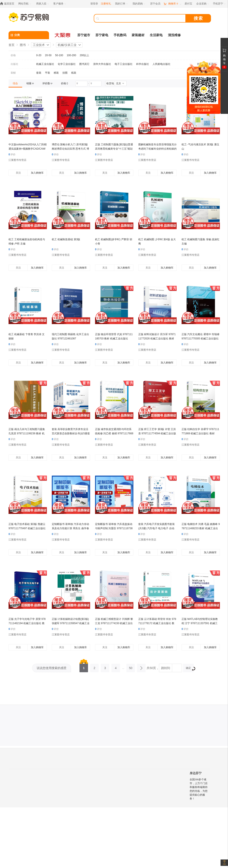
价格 (13, 55)
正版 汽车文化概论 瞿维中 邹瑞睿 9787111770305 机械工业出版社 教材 (201, 339)
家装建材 (138, 35)
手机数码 (120, 35)
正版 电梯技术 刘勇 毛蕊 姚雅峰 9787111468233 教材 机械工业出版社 (201, 528)
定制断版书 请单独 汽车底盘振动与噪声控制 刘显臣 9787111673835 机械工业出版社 (114, 528)
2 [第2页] (94, 667)
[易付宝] (188, 4)
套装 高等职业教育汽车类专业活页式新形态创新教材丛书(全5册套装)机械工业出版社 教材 (71, 433)
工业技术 (39, 45)
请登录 (94, 4)
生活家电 (156, 35)
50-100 (59, 55)
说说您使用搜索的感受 (52, 668)
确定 (190, 669)
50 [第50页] (131, 667)
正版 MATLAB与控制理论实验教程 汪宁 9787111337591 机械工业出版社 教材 (200, 623)
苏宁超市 (84, 35)
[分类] (29, 35)
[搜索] (143, 18)
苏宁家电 (102, 35)
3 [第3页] (105, 667)
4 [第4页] (116, 667)
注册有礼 (106, 4)
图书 (23, 45)
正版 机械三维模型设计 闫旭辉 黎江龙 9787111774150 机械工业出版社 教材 (114, 623)
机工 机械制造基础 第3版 (66, 239)
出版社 (14, 64)
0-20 (39, 55)
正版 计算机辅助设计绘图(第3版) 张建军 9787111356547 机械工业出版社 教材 (71, 623)
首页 (12, 45)
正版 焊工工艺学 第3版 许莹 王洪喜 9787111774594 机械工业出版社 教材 (157, 433)
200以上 (84, 55)
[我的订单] (122, 4)
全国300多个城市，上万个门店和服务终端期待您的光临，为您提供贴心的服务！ (199, 789)
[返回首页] (8, 4)
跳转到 (166, 668)
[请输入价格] (81, 84)
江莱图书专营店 (17, 160)
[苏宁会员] (155, 4)
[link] (15, 83)
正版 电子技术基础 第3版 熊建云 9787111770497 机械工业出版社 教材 (27, 528)
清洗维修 (174, 35)
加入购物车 (37, 173)
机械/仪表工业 (67, 45)
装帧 (13, 73)
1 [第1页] (84, 667)
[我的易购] (139, 4)
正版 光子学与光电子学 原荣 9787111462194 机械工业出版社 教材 (27, 623)
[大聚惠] (63, 35)
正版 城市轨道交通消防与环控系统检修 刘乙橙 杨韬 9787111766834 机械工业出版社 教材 (114, 433)
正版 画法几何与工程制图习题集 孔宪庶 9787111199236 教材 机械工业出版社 (27, 433)
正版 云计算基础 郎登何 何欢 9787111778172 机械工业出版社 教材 (157, 623)
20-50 (48, 55)
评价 (12, 154)
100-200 (71, 55)
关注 (18, 173)
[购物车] (172, 4)
